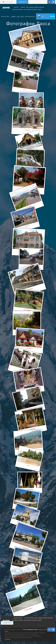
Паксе (28, 584)
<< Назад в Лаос (7, 623)
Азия (18, 17)
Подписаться (22, 2)
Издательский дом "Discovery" (6, 9)
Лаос (22, 17)
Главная (13, 17)
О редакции (8, 639)
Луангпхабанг (29, 609)
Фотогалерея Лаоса (30, 17)
